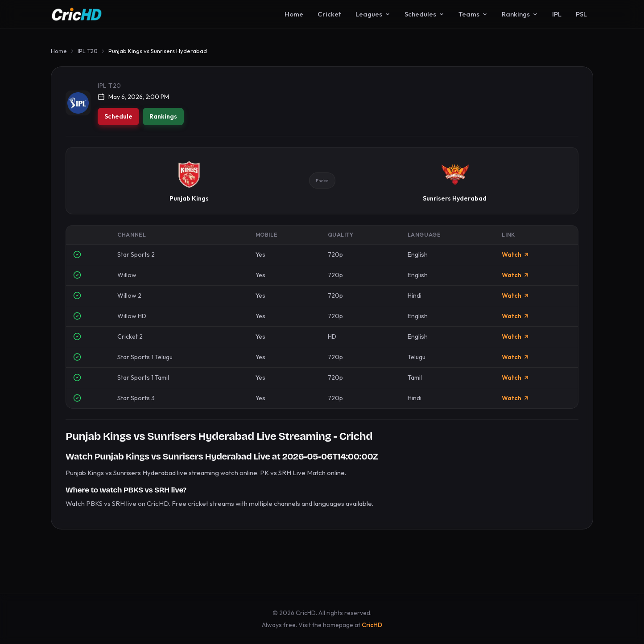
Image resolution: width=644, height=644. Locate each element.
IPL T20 (88, 51)
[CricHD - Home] (77, 14)
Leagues (373, 14)
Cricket (329, 14)
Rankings (520, 14)
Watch (516, 254)
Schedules (424, 14)
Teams (473, 14)
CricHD (372, 625)
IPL (557, 14)
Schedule (118, 116)
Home (294, 14)
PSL (581, 14)
